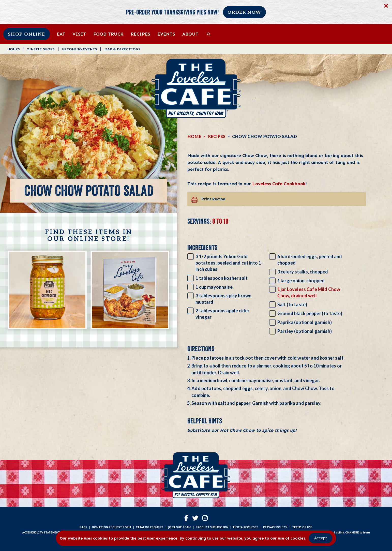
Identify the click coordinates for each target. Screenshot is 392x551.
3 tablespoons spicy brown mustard (223, 299)
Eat (61, 34)
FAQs (83, 527)
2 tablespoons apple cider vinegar (222, 314)
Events (166, 34)
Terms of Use (302, 527)
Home (194, 137)
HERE (355, 532)
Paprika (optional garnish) (305, 322)
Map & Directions (122, 49)
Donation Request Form (111, 527)
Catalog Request (149, 527)
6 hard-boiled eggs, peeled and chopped (310, 260)
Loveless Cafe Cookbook (279, 184)
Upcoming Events (79, 49)
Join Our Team (179, 527)
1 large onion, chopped (301, 281)
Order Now (244, 12)
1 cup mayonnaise (214, 287)
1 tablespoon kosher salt (222, 278)
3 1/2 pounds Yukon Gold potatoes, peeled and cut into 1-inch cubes (229, 263)
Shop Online (27, 34)
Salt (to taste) (292, 304)
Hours (13, 49)
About (190, 34)
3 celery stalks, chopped (303, 272)
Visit (79, 34)
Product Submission (212, 527)
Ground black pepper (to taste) (310, 313)
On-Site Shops (40, 49)
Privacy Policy (275, 527)
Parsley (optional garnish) (305, 331)
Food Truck (108, 34)
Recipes (140, 34)
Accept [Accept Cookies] (321, 538)
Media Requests (246, 527)
